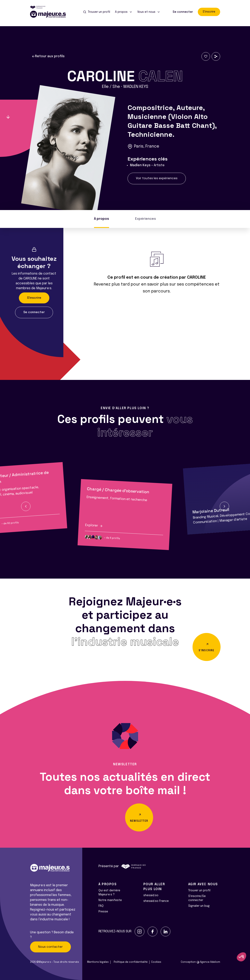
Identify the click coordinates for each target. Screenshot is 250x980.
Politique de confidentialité (131, 962)
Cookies (156, 962)
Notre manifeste (110, 900)
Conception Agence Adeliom (200, 962)
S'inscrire (209, 12)
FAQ (101, 906)
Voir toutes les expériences (157, 178)
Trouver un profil (199, 891)
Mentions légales (98, 962)
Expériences (146, 219)
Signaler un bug (199, 906)
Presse (103, 912)
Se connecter (183, 12)
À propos (102, 219)
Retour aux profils (48, 56)
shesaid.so (151, 895)
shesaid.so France (156, 901)
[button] (26, 506)
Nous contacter (50, 947)
